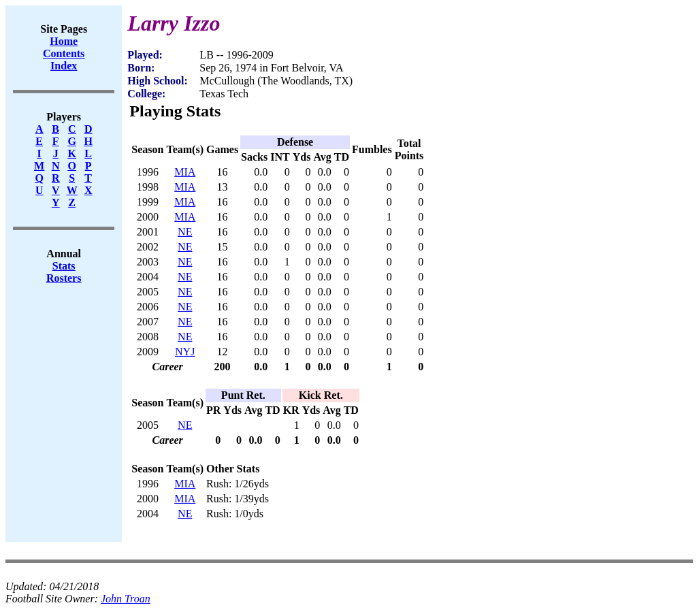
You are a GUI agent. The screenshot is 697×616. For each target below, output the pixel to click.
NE (185, 232)
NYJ (185, 352)
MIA (185, 172)
